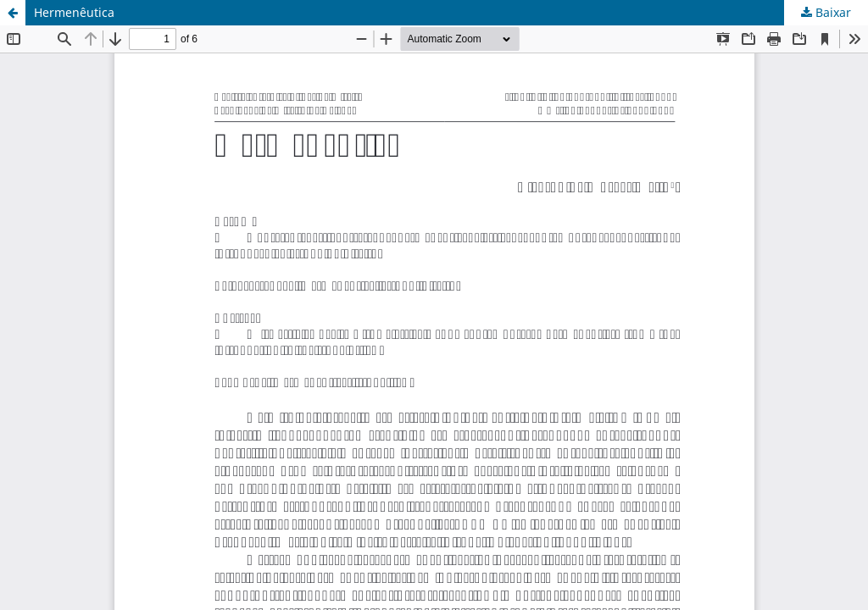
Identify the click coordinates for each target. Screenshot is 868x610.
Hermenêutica (74, 12)
